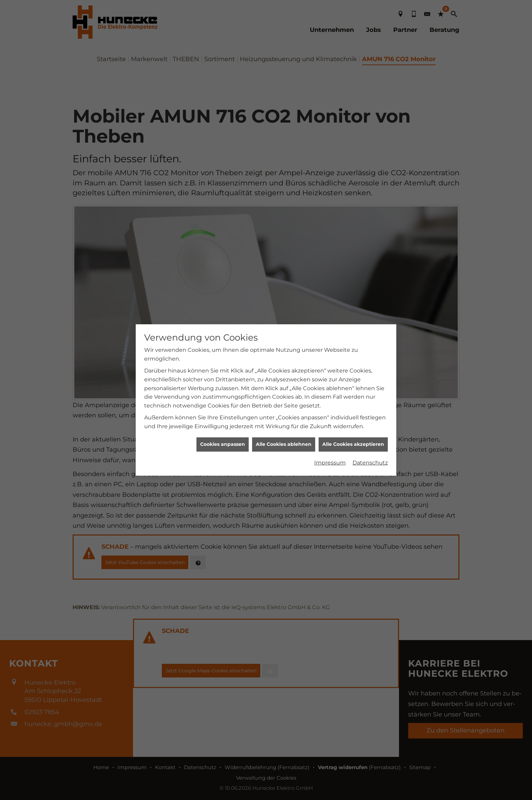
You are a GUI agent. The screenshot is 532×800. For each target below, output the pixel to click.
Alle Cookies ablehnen (284, 346)
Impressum (330, 364)
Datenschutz (370, 364)
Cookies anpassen (223, 346)
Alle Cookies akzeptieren (353, 346)
